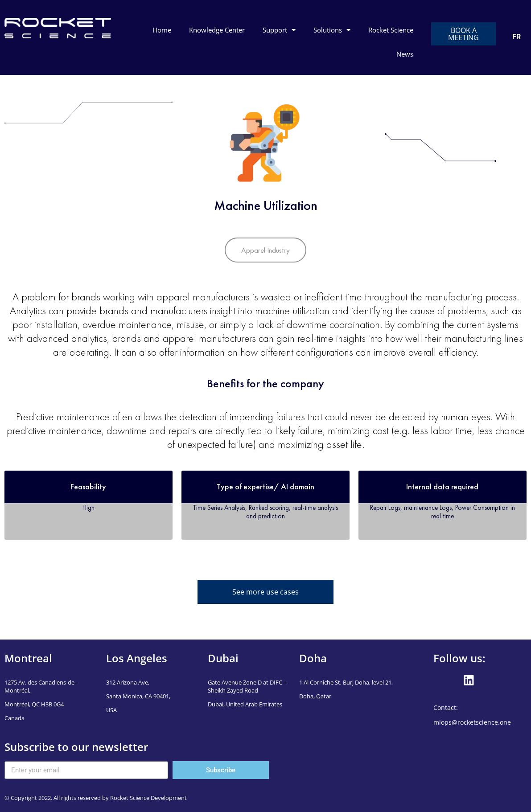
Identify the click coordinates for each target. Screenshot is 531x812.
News (405, 54)
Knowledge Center (217, 30)
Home (162, 30)
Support (279, 30)
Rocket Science (391, 30)
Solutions (332, 30)
